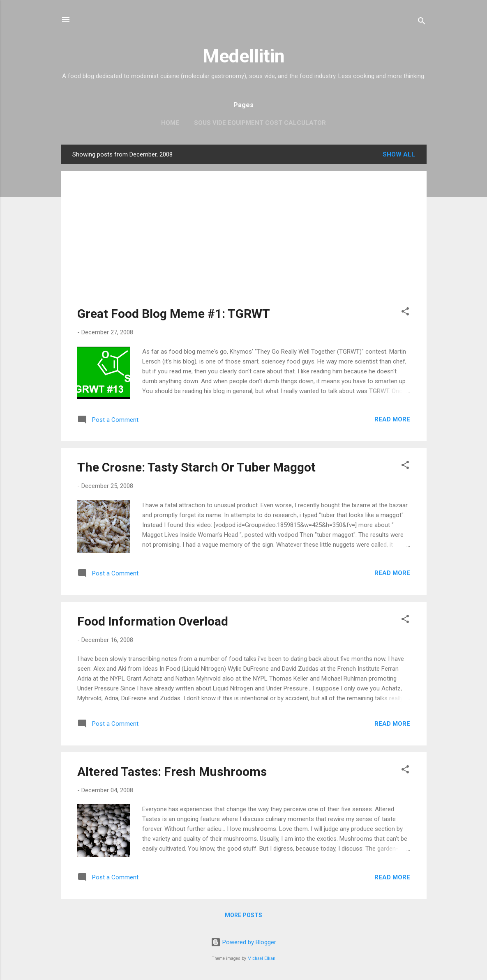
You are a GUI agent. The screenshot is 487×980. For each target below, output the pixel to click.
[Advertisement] (244, 245)
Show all (399, 154)
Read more (392, 419)
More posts (243, 915)
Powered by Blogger (243, 942)
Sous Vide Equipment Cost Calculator (260, 123)
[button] (405, 313)
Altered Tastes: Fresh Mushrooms (172, 772)
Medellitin (244, 56)
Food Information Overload (153, 621)
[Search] (422, 22)
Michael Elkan (261, 958)
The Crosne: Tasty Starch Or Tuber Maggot (196, 467)
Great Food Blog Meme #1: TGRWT (174, 314)
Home (170, 123)
